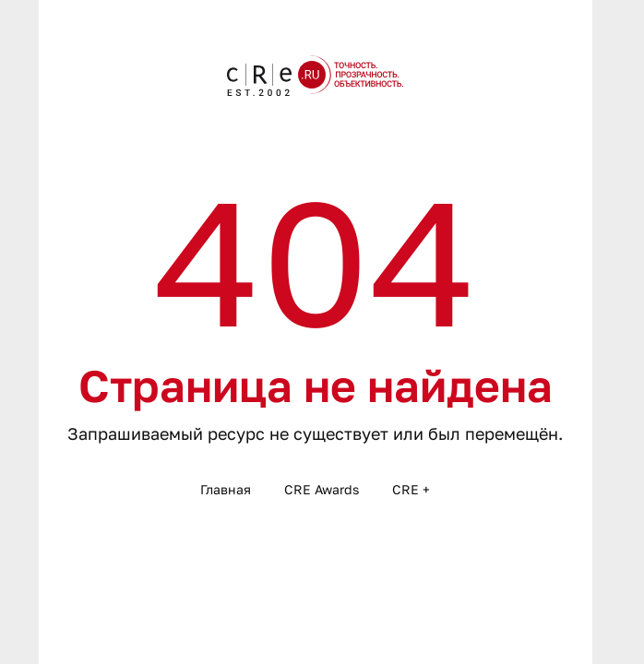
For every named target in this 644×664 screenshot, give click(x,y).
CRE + (411, 489)
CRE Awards (322, 489)
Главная (226, 489)
